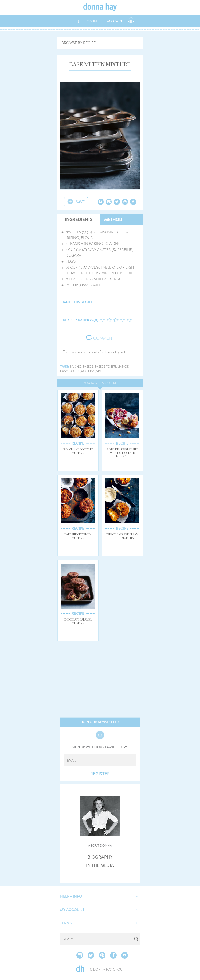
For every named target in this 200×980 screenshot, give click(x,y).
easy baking (70, 371)
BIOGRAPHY (100, 857)
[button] (100, 896)
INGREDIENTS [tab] (79, 220)
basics (88, 367)
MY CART (115, 21)
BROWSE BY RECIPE (79, 43)
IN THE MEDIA (100, 865)
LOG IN (91, 21)
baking (75, 367)
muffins (88, 371)
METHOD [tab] (113, 220)
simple (101, 371)
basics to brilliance (111, 367)
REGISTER (100, 774)
